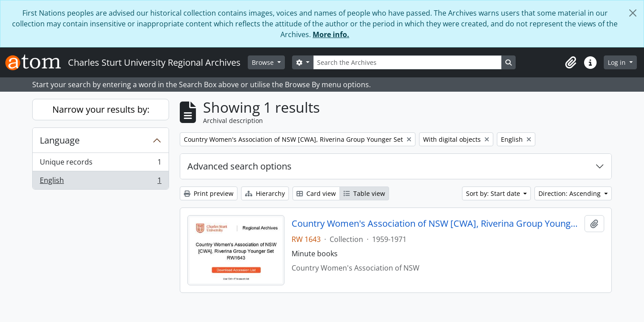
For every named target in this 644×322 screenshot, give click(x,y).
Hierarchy (265, 193)
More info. (331, 34)
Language (60, 140)
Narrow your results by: (101, 109)
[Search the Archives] (407, 62)
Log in (618, 62)
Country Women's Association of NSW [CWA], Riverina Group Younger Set (436, 224)
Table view (364, 193)
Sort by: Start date (494, 193)
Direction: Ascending (570, 193)
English (100, 182)
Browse (264, 62)
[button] (571, 63)
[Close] (633, 13)
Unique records (100, 164)
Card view (316, 193)
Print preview (209, 193)
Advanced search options (239, 166)
